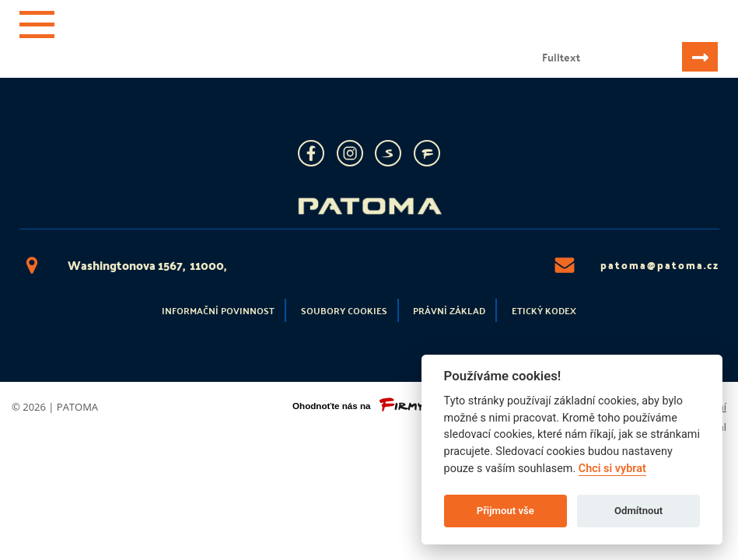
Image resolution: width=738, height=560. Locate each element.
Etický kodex (544, 310)
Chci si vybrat (612, 469)
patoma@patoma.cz (636, 265)
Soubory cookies (344, 310)
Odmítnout (638, 511)
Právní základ (449, 310)
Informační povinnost (218, 310)
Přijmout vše (505, 511)
